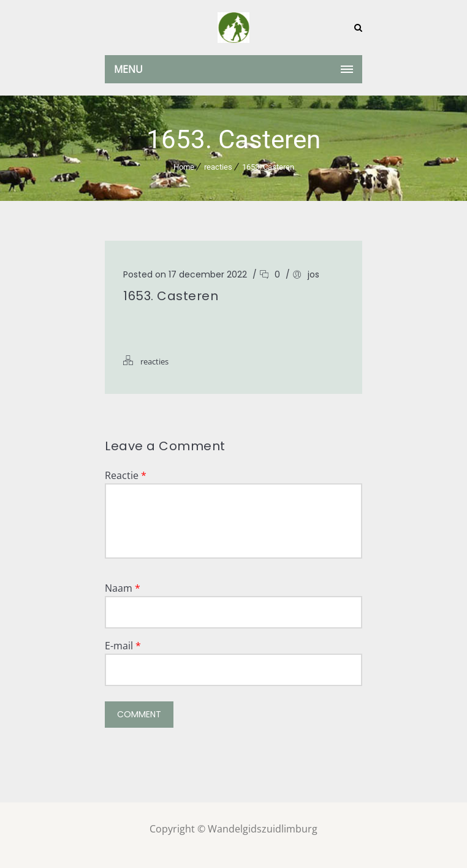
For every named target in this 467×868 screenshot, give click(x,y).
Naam (123, 588)
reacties (218, 167)
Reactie (126, 475)
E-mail (123, 646)
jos (313, 274)
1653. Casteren (268, 167)
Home (184, 167)
